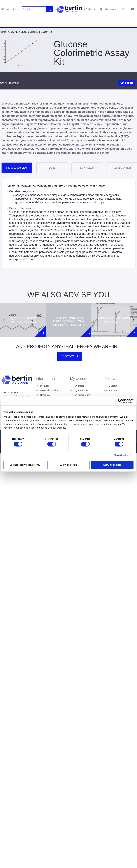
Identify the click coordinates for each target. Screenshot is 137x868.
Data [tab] (52, 168)
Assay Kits (13, 32)
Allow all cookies (112, 465)
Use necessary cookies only (25, 465)
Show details (121, 455)
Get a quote (127, 83)
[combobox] (34, 9)
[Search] (49, 9)
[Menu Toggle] (68, 22)
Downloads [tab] (87, 168)
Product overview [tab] (17, 168)
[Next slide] (133, 320)
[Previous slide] (4, 320)
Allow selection (68, 465)
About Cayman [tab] (122, 168)
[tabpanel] (68, 224)
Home (3, 32)
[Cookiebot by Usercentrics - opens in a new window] (120, 401)
